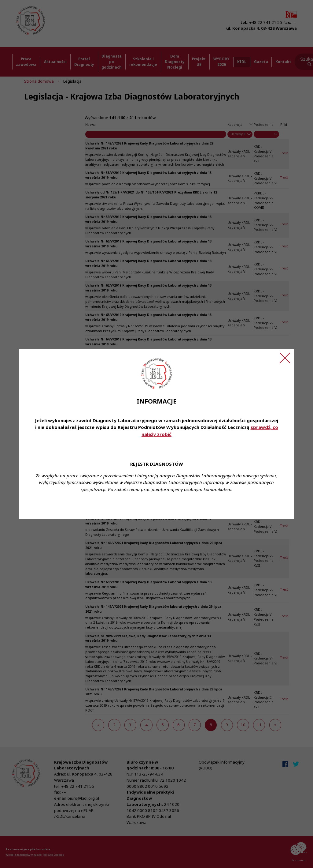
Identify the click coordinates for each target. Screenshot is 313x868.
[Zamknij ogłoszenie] (285, 358)
